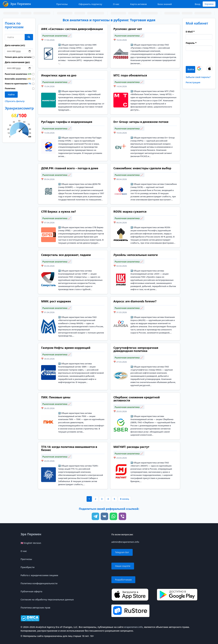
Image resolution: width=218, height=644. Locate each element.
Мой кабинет (197, 23)
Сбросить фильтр (15, 101)
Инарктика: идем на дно (59, 75)
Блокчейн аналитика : (16, 79)
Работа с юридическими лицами (39, 575)
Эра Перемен (31, 534)
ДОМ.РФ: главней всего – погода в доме (70, 168)
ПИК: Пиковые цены (56, 397)
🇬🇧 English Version (31, 543)
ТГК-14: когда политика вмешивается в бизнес (69, 448)
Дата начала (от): (15, 45)
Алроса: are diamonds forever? (135, 301)
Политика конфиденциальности (39, 583)
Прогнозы (62, 4)
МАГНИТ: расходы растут (131, 447)
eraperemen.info (133, 627)
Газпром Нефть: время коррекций (66, 348)
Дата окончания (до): (17, 62)
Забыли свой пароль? (198, 77)
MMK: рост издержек (56, 301)
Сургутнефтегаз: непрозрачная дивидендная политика (136, 349)
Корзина (209, 4)
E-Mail (190, 32)
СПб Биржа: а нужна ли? (58, 212)
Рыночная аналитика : (16, 74)
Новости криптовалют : (16, 84)
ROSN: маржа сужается (130, 212)
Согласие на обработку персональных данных (47, 599)
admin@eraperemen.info (125, 542)
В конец (125, 499)
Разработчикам (123, 580)
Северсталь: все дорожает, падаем (66, 255)
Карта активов (138, 4)
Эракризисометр (19, 108)
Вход (197, 4)
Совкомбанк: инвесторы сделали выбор (142, 168)
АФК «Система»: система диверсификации (72, 29)
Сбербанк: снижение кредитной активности (137, 399)
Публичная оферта (31, 591)
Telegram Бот (122, 552)
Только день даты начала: (16, 57)
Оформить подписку (90, 4)
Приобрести (28, 567)
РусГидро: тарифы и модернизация (67, 122)
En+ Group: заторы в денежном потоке (141, 122)
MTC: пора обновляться (130, 75)
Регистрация (193, 82)
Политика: (10, 88)
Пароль (191, 43)
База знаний (165, 4)
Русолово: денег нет (128, 29)
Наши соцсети (123, 566)
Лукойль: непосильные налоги (136, 255)
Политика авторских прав (35, 608)
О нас (116, 4)
